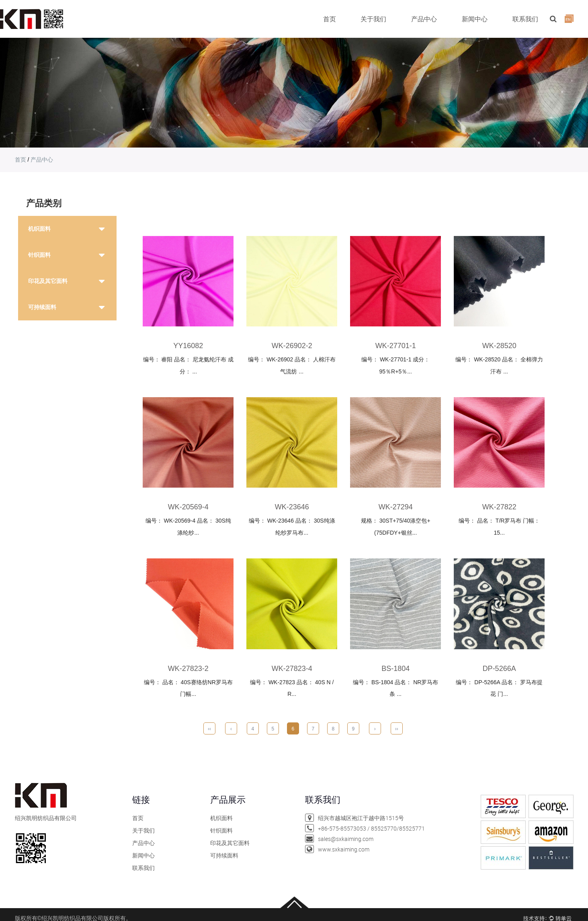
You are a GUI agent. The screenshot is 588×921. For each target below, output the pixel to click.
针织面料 (39, 255)
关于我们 (373, 19)
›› (397, 729)
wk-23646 (292, 507)
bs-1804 (395, 669)
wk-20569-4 (188, 507)
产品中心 (424, 19)
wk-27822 (499, 507)
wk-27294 (396, 507)
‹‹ (209, 729)
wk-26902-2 (292, 346)
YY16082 (188, 346)
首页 (330, 19)
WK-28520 (499, 346)
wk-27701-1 (396, 346)
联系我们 (525, 19)
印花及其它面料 (48, 281)
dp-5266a (499, 669)
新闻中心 (475, 19)
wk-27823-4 (292, 669)
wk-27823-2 (188, 669)
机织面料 (39, 229)
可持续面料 (42, 307)
